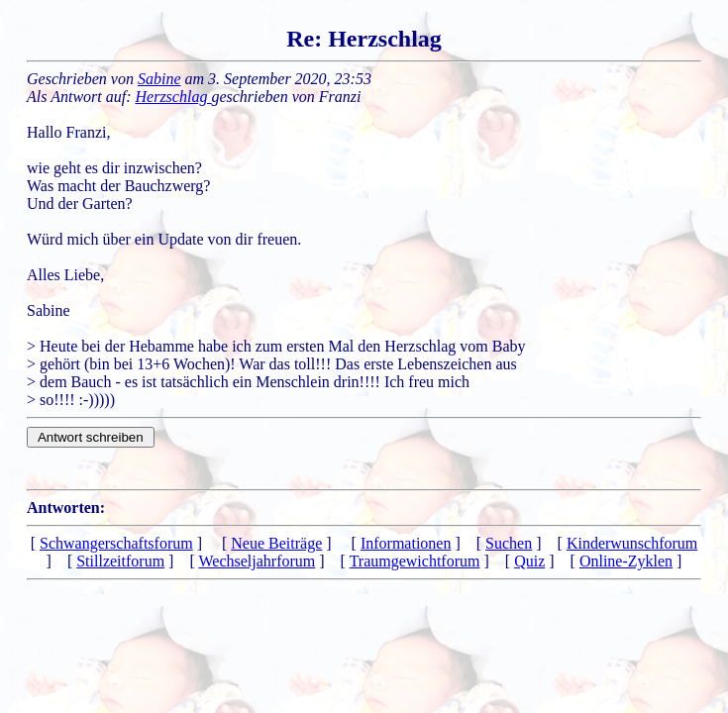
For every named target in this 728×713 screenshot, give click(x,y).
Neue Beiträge (276, 543)
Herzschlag (174, 97)
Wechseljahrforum (257, 561)
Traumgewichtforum (415, 561)
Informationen (406, 543)
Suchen (509, 543)
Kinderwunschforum (632, 543)
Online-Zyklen (626, 561)
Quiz (529, 561)
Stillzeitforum (120, 561)
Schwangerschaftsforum (116, 543)
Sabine (159, 79)
